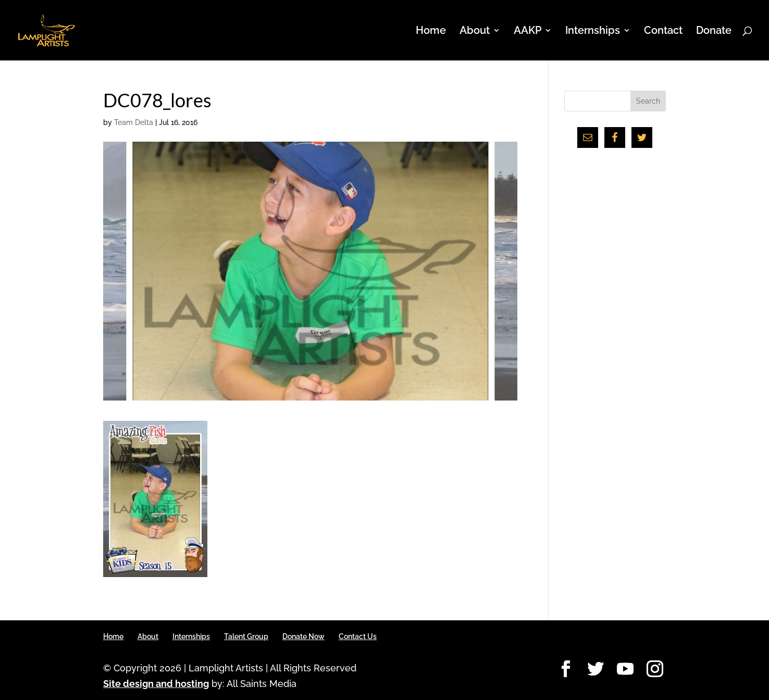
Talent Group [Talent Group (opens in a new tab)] (246, 636)
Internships (593, 32)
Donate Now (303, 636)
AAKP (528, 32)
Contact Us (358, 636)
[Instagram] (655, 670)
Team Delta (134, 122)
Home (431, 32)
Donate (714, 32)
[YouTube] (625, 670)
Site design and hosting (156, 684)
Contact (663, 32)
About (475, 32)
